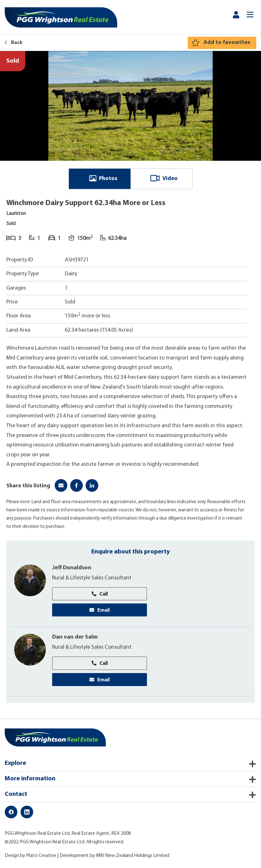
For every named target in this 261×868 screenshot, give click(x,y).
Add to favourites (227, 43)
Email (100, 610)
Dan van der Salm (75, 637)
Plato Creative (41, 856)
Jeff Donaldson (72, 568)
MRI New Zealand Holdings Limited (133, 856)
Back (14, 43)
